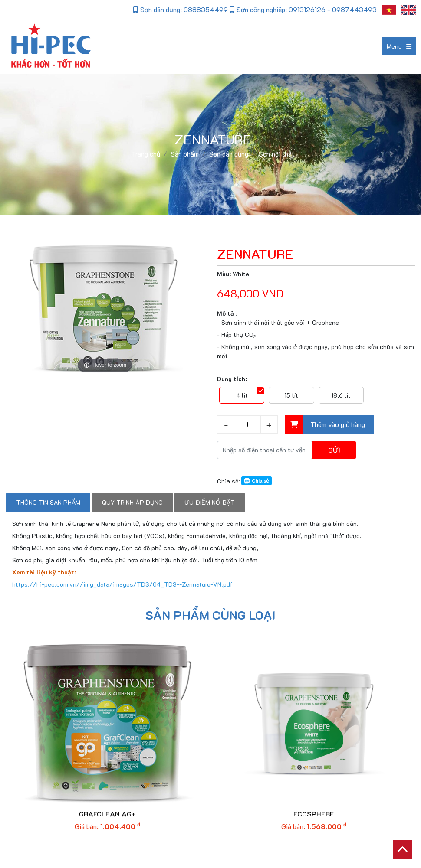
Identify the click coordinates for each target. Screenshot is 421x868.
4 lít (242, 395)
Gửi (334, 450)
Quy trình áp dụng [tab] (132, 502)
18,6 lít (341, 395)
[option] (105, 309)
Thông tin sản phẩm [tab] (48, 502)
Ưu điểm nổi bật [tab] (210, 502)
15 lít (291, 395)
